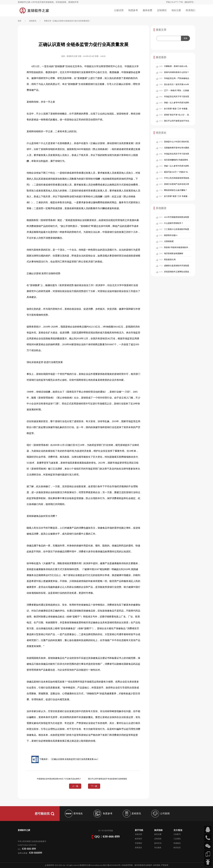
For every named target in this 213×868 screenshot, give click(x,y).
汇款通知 (177, 839)
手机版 (110, 831)
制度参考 (133, 10)
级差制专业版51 (171, 235)
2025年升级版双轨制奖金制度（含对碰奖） (182, 217)
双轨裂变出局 (170, 260)
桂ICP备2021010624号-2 (112, 865)
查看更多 (138, 848)
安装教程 (138, 843)
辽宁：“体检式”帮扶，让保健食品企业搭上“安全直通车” (188, 90)
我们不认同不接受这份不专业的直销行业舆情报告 (185, 121)
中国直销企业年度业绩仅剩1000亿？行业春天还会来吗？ (59, 779)
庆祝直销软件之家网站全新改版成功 (179, 272)
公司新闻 (160, 813)
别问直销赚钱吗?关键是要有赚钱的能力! (181, 160)
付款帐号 (177, 834)
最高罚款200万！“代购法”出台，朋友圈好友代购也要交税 (188, 172)
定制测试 (162, 10)
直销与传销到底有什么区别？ (177, 72)
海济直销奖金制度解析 (174, 253)
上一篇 (75, 786)
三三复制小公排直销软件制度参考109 (180, 229)
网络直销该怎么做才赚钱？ (176, 190)
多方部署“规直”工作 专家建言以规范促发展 (182, 109)
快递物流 (177, 843)
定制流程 (158, 839)
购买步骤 (158, 834)
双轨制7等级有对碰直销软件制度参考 (180, 247)
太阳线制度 (169, 241)
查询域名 (74, 813)
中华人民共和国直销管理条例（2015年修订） (183, 178)
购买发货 (177, 848)
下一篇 (94, 786)
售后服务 (158, 848)
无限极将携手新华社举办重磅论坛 (178, 148)
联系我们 (191, 10)
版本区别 (158, 843)
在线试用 (138, 834)
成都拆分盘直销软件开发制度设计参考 (180, 266)
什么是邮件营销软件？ (174, 223)
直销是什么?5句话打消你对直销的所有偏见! (183, 142)
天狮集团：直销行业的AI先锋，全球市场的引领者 (185, 66)
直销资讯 (33, 21)
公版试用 (119, 10)
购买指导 (138, 839)
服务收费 (147, 10)
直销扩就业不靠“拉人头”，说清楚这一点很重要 (184, 115)
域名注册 (176, 10)
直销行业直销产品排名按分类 (177, 184)
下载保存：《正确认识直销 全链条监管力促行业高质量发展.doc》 (65, 759)
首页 (20, 21)
